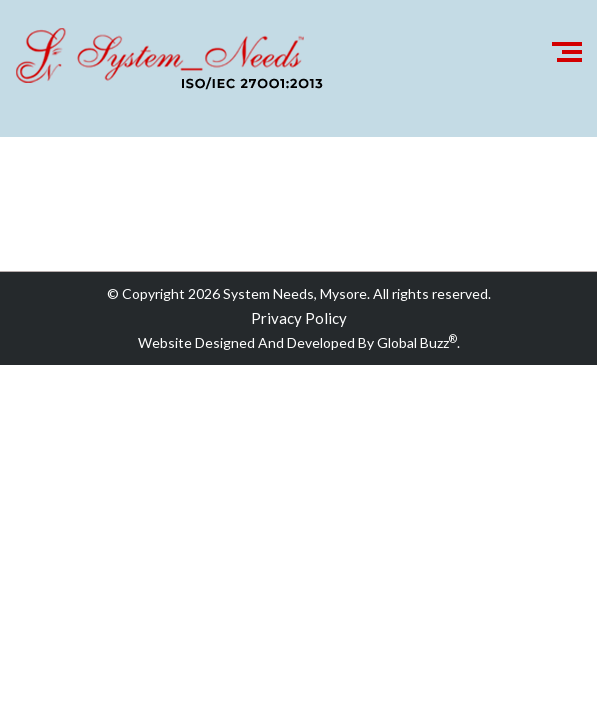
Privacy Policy (299, 318)
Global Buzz (417, 342)
